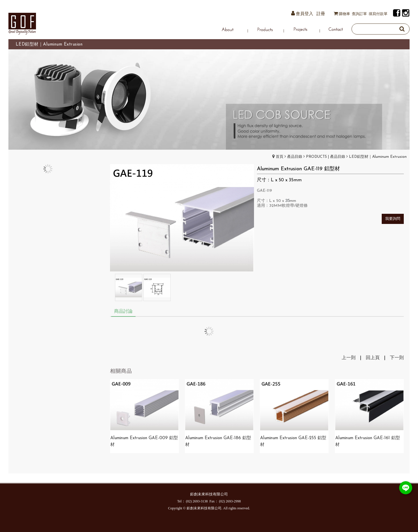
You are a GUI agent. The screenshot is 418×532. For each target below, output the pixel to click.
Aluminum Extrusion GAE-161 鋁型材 (368, 441)
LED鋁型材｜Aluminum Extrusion (378, 157)
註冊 (321, 14)
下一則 (397, 358)
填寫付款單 (378, 14)
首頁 (280, 157)
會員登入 (305, 14)
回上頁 (373, 358)
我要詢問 (393, 219)
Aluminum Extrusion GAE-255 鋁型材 (293, 441)
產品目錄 (295, 157)
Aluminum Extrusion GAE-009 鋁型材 (144, 441)
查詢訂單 (359, 14)
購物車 (344, 14)
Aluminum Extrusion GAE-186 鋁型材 (218, 441)
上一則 (349, 358)
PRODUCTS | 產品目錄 (326, 157)
